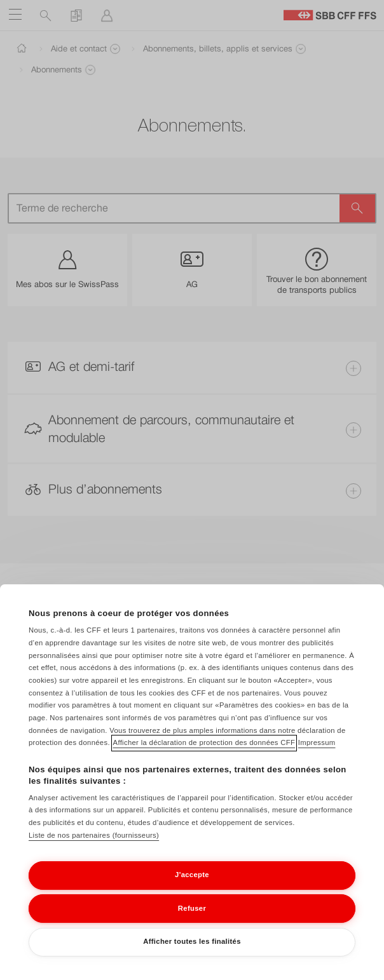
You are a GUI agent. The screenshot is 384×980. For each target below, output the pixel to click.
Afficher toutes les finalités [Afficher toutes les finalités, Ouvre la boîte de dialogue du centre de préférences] (192, 941)
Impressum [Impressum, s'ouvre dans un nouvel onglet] (317, 742)
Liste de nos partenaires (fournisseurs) (94, 835)
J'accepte (192, 875)
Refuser (192, 908)
